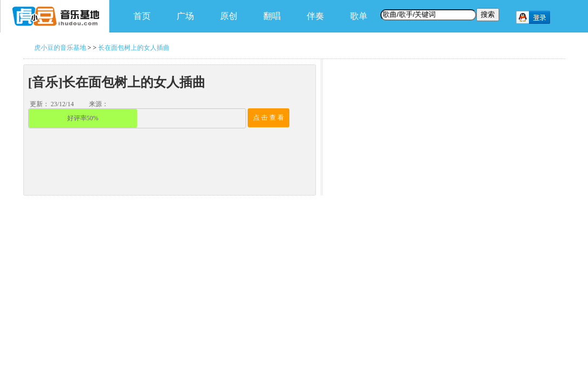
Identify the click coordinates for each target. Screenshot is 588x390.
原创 (229, 16)
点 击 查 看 (269, 118)
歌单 (359, 16)
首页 (142, 16)
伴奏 (315, 16)
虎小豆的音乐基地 (60, 48)
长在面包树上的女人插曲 (134, 48)
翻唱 (272, 16)
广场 (185, 16)
